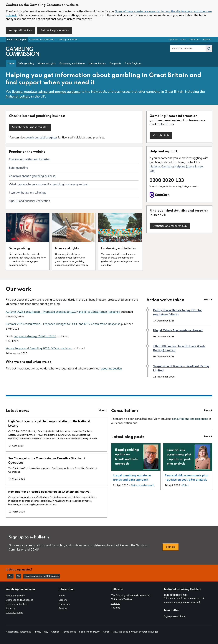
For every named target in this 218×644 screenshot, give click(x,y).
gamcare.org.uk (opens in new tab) (182, 602)
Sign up (171, 546)
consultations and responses (190, 418)
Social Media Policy (89, 631)
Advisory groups (14, 612)
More (208, 299)
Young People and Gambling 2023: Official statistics (39, 348)
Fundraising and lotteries (72, 64)
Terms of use (69, 631)
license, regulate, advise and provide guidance (46, 92)
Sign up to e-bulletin (175, 616)
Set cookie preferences (55, 30)
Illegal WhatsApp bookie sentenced (178, 330)
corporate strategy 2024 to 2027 (35, 336)
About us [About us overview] (173, 40)
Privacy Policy (41, 631)
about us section (111, 368)
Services (63, 608)
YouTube (116, 607)
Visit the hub (162, 136)
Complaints (115, 64)
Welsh (106, 631)
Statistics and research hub (171, 225)
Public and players (17, 40)
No (20, 575)
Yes (11, 575)
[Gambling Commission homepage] (22, 55)
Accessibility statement (18, 631)
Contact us (64, 604)
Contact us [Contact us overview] (194, 40)
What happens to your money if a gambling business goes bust (49, 184)
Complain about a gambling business (32, 176)
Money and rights (47, 64)
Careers (63, 599)
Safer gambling (26, 64)
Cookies (55, 631)
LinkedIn (116, 603)
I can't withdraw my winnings (27, 192)
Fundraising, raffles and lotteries (29, 159)
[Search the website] (209, 49)
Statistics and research (142, 485)
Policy (185, 485)
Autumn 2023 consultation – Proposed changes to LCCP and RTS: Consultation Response (63, 311)
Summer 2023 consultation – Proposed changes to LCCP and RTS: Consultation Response (63, 324)
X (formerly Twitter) (122, 599)
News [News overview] (183, 40)
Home (11, 64)
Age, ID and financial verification (29, 201)
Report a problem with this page (42, 575)
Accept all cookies (21, 30)
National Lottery (97, 64)
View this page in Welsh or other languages (135, 631)
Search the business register (30, 127)
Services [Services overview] (207, 40)
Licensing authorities (67, 40)
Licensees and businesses (42, 40)
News (62, 595)
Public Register (133, 64)
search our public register (41, 137)
